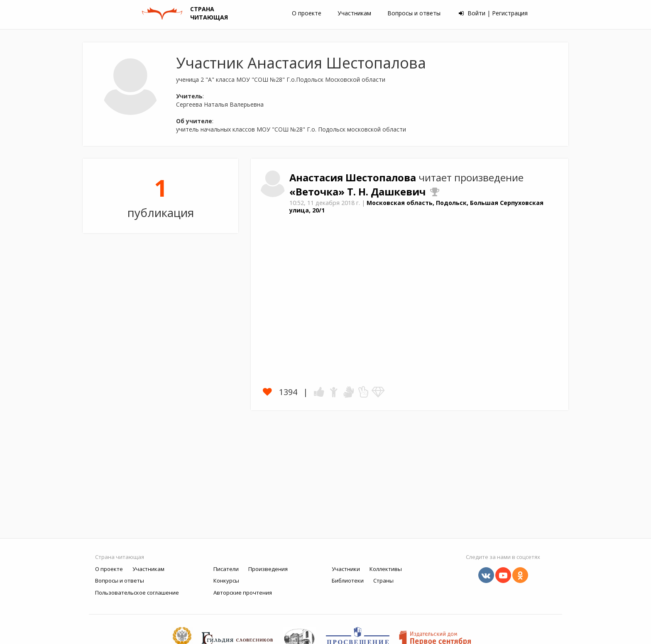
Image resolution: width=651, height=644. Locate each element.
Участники (346, 569)
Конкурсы (226, 581)
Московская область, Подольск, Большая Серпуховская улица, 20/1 (416, 207)
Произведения (268, 569)
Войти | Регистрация (493, 13)
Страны (383, 581)
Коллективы (386, 569)
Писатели (226, 569)
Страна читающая (120, 557)
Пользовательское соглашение (137, 593)
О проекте (307, 13)
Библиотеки (348, 581)
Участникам (354, 13)
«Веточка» (318, 192)
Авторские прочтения (243, 593)
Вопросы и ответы (414, 13)
